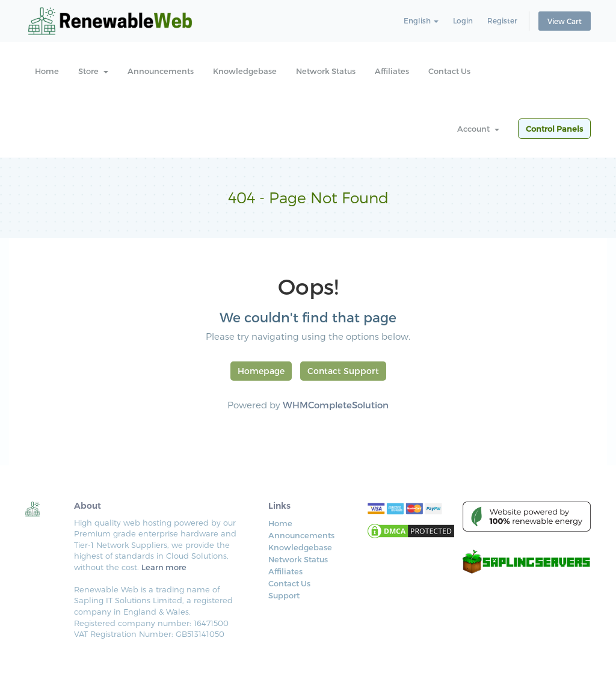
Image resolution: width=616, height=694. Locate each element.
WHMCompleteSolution (336, 405)
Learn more (164, 567)
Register (502, 20)
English (421, 20)
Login (463, 20)
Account (478, 129)
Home (47, 71)
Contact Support (343, 371)
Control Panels (554, 129)
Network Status (326, 71)
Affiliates (392, 71)
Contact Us (449, 71)
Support (284, 595)
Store (93, 71)
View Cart (565, 21)
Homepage (261, 371)
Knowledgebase (245, 71)
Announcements (161, 71)
